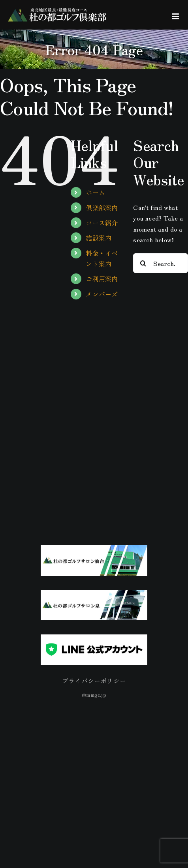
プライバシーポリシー (94, 681)
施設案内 (99, 238)
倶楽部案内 (102, 208)
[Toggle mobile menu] (176, 16)
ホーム (95, 192)
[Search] (143, 263)
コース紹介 (102, 223)
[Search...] (161, 263)
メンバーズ (102, 294)
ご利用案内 (102, 279)
